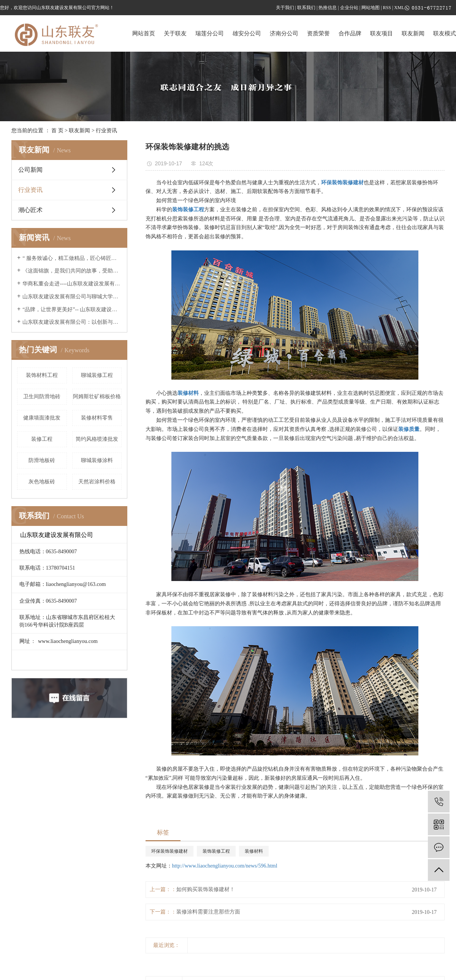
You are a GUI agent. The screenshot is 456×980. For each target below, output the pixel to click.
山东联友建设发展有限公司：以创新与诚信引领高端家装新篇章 (72, 322)
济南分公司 (284, 33)
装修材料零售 (97, 418)
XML (399, 8)
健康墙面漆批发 (42, 418)
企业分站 (349, 8)
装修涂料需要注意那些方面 (208, 912)
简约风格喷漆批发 (97, 439)
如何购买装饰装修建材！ (206, 889)
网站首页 (144, 33)
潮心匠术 (30, 210)
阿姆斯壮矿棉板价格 (97, 397)
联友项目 (382, 33)
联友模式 (445, 33)
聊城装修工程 (97, 375)
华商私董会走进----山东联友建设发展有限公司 (72, 284)
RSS (387, 8)
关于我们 (285, 8)
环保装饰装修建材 (169, 851)
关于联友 (175, 33)
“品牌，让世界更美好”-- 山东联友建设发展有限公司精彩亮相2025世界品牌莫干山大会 (72, 310)
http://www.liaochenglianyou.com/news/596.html (225, 866)
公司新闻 (30, 170)
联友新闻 (413, 33)
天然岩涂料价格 (97, 482)
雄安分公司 (247, 33)
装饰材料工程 (42, 375)
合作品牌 (350, 33)
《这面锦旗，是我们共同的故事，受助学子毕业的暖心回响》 (72, 271)
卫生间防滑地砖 (42, 397)
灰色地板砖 (42, 482)
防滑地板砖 (42, 460)
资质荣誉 (318, 33)
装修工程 (42, 439)
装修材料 (254, 851)
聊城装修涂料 (97, 460)
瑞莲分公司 (210, 33)
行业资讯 (106, 131)
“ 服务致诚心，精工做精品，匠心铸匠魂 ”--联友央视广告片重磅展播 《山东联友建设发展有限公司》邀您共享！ (72, 258)
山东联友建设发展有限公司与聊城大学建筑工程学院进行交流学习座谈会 (72, 297)
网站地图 (370, 8)
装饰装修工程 (216, 851)
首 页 (57, 131)
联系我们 (306, 8)
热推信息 (328, 8)
